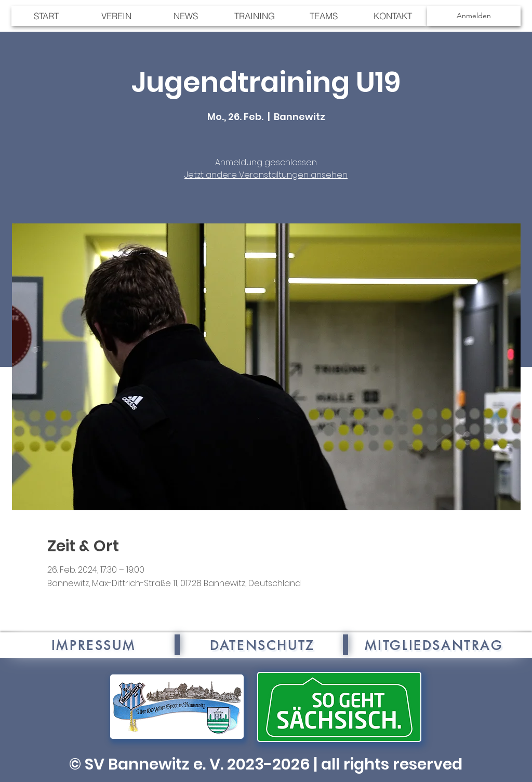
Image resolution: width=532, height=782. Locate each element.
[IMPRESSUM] (94, 645)
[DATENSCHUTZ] (262, 645)
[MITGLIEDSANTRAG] (434, 645)
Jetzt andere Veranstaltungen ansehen (266, 175)
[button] (323, 16)
